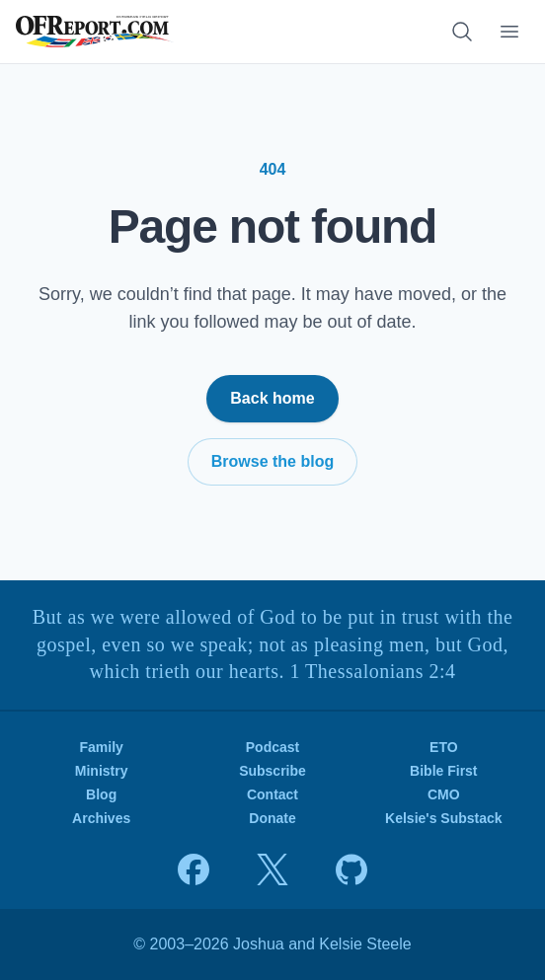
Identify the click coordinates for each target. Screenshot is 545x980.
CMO (444, 794)
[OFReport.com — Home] (95, 32)
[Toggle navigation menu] (509, 32)
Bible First (443, 771)
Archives (101, 818)
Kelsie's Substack (444, 818)
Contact (272, 794)
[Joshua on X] (272, 869)
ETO (444, 747)
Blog (101, 794)
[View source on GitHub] (351, 869)
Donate (272, 818)
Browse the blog (272, 461)
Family (101, 747)
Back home (272, 398)
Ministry (102, 771)
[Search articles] (462, 32)
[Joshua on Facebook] (194, 869)
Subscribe (272, 771)
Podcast (272, 747)
